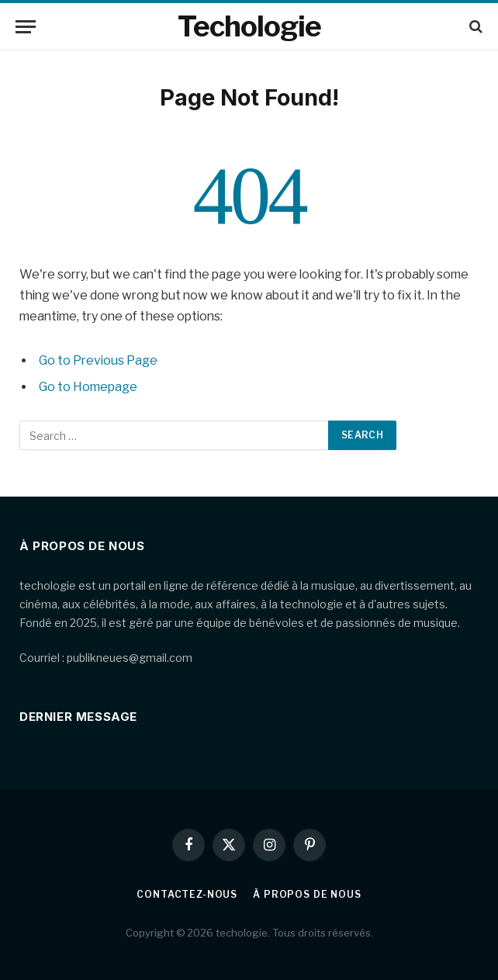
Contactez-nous (187, 894)
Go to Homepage (88, 387)
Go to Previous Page (98, 360)
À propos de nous (307, 894)
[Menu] (26, 27)
